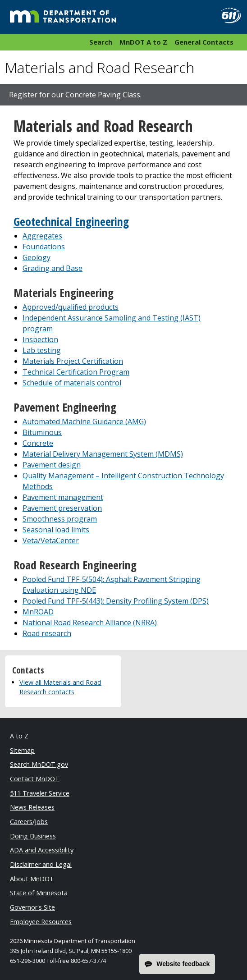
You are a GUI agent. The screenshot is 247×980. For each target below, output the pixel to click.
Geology (37, 257)
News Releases (32, 807)
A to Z (19, 736)
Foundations (44, 247)
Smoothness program (60, 519)
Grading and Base (53, 268)
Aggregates (42, 236)
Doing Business (33, 836)
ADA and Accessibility (42, 850)
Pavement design (52, 465)
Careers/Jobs (29, 822)
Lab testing (42, 350)
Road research (47, 633)
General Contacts (204, 42)
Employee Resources (41, 922)
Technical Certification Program (76, 372)
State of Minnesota (39, 893)
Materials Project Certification (73, 361)
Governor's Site (32, 907)
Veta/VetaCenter (51, 540)
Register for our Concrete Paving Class (75, 95)
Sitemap (22, 750)
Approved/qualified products (71, 307)
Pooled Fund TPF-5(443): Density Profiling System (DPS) (116, 601)
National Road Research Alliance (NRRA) (90, 623)
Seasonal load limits (56, 530)
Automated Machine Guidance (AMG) (84, 421)
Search (101, 42)
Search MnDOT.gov (39, 764)
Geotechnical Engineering (71, 222)
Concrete (38, 443)
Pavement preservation (62, 508)
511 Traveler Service (40, 793)
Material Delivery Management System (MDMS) (103, 454)
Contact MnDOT (35, 779)
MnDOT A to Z (143, 42)
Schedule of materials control (72, 383)
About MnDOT (32, 879)
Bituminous (42, 432)
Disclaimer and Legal (41, 864)
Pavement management (63, 497)
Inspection (40, 339)
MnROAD (38, 612)
